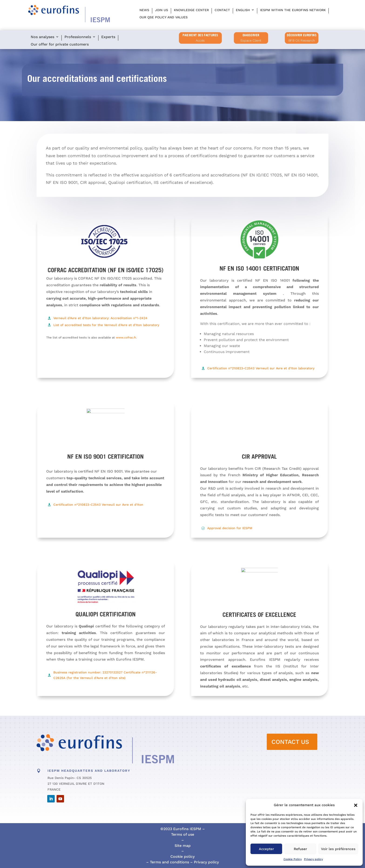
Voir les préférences (338, 849)
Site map (183, 846)
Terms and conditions (169, 862)
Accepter (266, 849)
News (144, 10)
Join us (162, 10)
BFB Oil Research (302, 41)
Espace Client (251, 41)
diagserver (251, 35)
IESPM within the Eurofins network (293, 10)
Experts (108, 37)
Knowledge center (191, 10)
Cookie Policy (293, 859)
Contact (222, 10)
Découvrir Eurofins (302, 35)
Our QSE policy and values (164, 17)
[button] (356, 805)
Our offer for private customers (60, 45)
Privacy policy (313, 859)
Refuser (300, 849)
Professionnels (78, 37)
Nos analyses (42, 37)
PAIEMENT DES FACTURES (200, 35)
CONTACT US (290, 742)
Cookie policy (182, 856)
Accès (200, 41)
